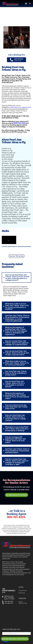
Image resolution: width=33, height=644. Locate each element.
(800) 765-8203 (19, 59)
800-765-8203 (16, 517)
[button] (26, 4)
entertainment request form (20, 107)
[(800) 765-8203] (11, 60)
